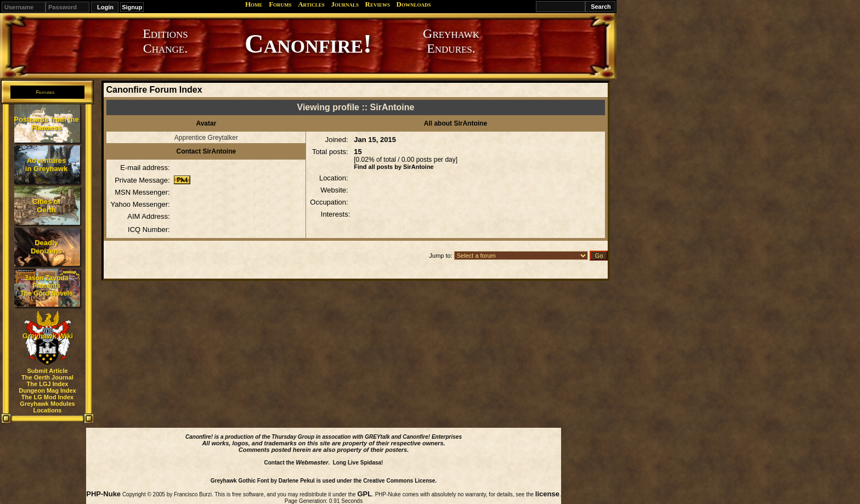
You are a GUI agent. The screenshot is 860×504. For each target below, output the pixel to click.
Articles (311, 4)
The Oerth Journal (47, 377)
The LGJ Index (48, 384)
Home (254, 4)
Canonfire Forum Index (154, 90)
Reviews (378, 4)
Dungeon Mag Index (47, 390)
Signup (132, 7)
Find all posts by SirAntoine (394, 167)
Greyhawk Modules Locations (47, 407)
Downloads (414, 4)
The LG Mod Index (47, 397)
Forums (280, 4)
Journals (345, 4)
